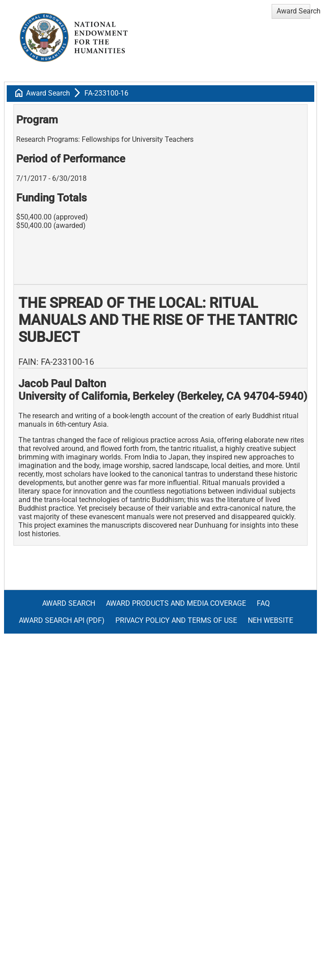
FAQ (263, 603)
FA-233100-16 (106, 93)
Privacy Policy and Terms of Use (176, 620)
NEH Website (270, 620)
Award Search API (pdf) (62, 620)
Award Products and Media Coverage (176, 603)
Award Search (48, 93)
